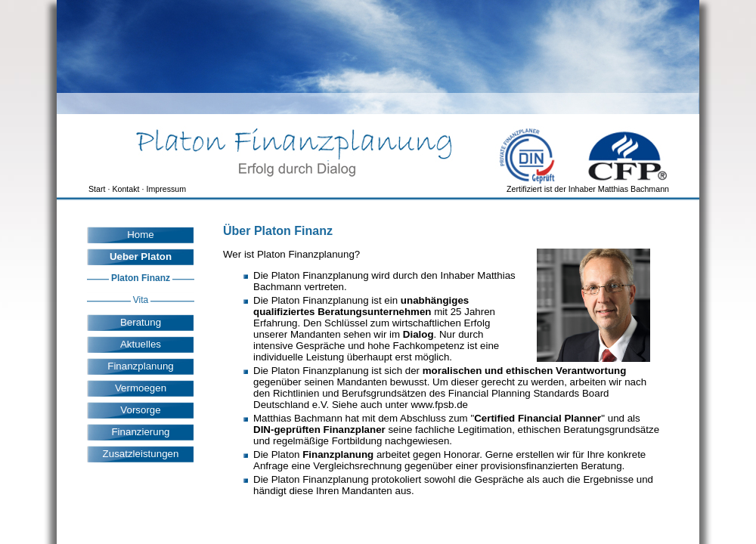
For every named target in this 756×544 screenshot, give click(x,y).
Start (97, 189)
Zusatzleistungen (141, 454)
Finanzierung (140, 432)
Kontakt (125, 189)
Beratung (141, 322)
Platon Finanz (141, 278)
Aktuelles (141, 344)
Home (141, 235)
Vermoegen (141, 388)
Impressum (166, 189)
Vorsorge (140, 410)
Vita (141, 300)
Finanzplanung (140, 366)
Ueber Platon (141, 257)
